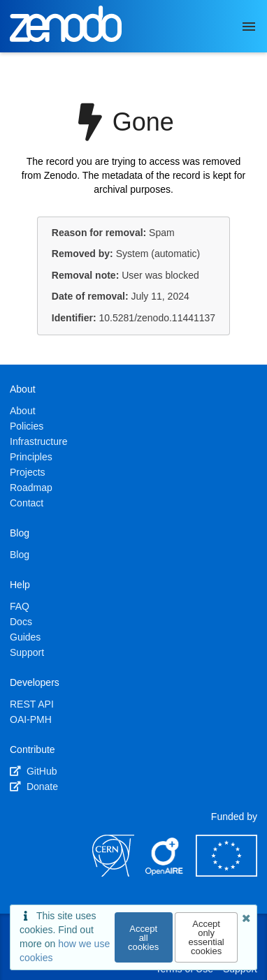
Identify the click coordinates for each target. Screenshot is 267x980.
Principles (31, 457)
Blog (20, 555)
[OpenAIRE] (165, 873)
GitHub (33, 771)
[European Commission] (226, 873)
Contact (27, 503)
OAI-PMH (31, 719)
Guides (25, 637)
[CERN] (113, 873)
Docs (21, 622)
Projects (28, 472)
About (23, 411)
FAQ (20, 606)
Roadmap (31, 488)
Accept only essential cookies (206, 937)
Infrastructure (38, 441)
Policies (27, 426)
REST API (32, 704)
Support (27, 652)
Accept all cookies (143, 938)
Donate (34, 787)
